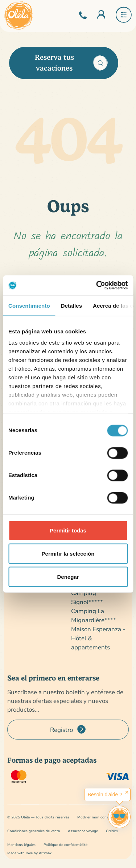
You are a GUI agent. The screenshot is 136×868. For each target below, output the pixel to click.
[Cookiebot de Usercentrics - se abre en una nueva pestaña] (97, 286)
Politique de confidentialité (65, 845)
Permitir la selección (68, 553)
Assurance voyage (83, 831)
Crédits (112, 831)
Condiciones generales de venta (34, 831)
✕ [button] (127, 792)
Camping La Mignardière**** (94, 615)
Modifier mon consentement (101, 817)
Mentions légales (21, 845)
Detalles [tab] (71, 305)
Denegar (68, 576)
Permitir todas (68, 530)
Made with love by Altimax (29, 853)
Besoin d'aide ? (105, 795)
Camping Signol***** (87, 597)
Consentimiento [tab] (29, 305)
